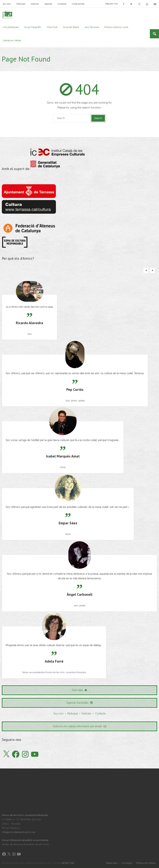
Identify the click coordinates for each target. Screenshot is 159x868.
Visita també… (79, 4)
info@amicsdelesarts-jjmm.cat (18, 832)
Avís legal (127, 863)
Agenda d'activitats (80, 703)
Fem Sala (79, 690)
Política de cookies (146, 863)
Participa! (21, 4)
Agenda (48, 4)
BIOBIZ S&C (68, 863)
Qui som (7, 4)
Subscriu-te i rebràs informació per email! (80, 726)
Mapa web (112, 863)
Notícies (35, 4)
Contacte (62, 4)
